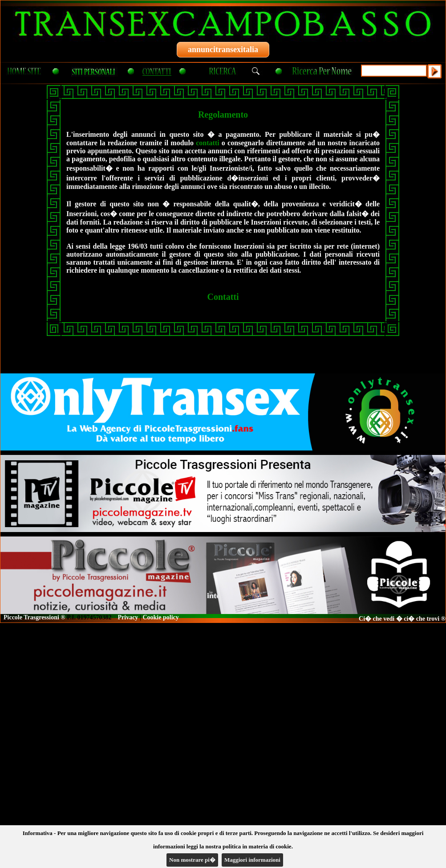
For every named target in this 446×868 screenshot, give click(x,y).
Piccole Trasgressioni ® (34, 617)
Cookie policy (160, 617)
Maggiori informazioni (252, 860)
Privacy (128, 617)
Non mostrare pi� (192, 860)
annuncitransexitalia (223, 49)
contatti (207, 143)
